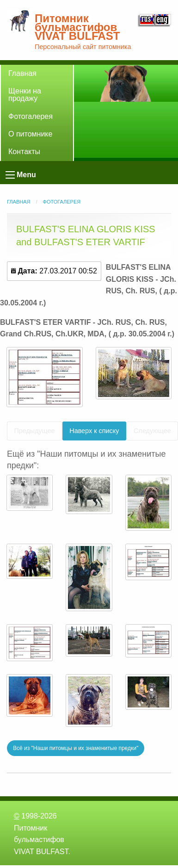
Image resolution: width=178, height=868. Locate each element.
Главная (22, 73)
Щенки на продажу (25, 95)
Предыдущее (34, 431)
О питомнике (30, 134)
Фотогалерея (31, 116)
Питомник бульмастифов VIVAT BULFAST (77, 27)
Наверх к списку (94, 431)
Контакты (24, 152)
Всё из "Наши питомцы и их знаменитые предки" (76, 748)
